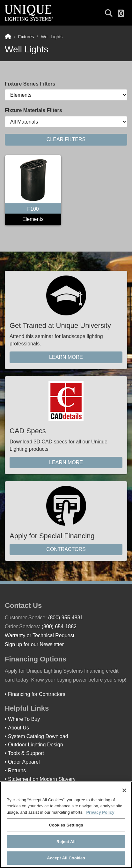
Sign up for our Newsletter (34, 644)
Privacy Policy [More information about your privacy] (100, 812)
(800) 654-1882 (59, 626)
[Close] (124, 790)
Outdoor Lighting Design (36, 745)
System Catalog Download (38, 736)
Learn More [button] (66, 357)
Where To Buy (24, 719)
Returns (17, 770)
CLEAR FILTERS (66, 139)
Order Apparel (24, 762)
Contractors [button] (66, 549)
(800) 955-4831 (66, 618)
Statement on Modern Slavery (42, 779)
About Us (18, 728)
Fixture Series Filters (30, 84)
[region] (66, 825)
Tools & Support (26, 753)
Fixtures (26, 37)
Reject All (66, 842)
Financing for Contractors (37, 694)
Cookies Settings (66, 825)
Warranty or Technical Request (40, 635)
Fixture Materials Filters (33, 110)
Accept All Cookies (66, 858)
